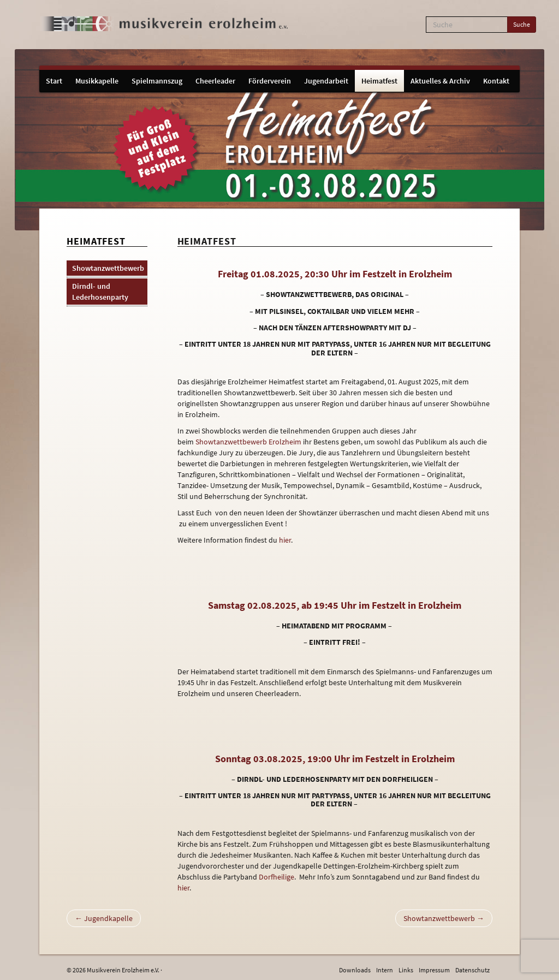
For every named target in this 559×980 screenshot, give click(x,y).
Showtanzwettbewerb (108, 268)
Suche (522, 24)
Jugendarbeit (326, 81)
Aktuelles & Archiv (440, 81)
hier (285, 540)
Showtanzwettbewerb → (444, 918)
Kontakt (496, 81)
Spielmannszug (157, 81)
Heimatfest (379, 81)
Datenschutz (472, 970)
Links (406, 970)
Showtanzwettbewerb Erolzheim (248, 442)
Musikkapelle (97, 81)
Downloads (355, 970)
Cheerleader (215, 81)
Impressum (434, 970)
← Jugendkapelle (104, 918)
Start (54, 81)
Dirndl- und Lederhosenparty (100, 292)
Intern (385, 970)
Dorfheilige (276, 877)
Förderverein (270, 81)
